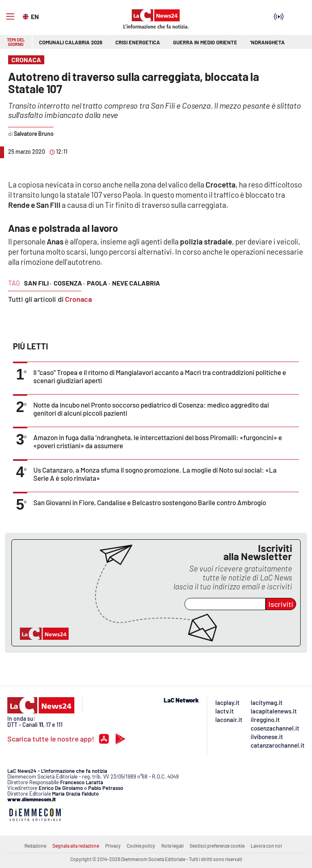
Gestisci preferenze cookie (217, 846)
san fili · (38, 283)
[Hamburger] (10, 17)
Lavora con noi (266, 846)
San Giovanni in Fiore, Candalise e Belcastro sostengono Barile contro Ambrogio (150, 502)
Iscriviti (281, 604)
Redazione (35, 846)
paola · (99, 283)
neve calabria (136, 283)
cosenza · (69, 283)
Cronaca (78, 299)
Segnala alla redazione (76, 846)
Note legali (172, 846)
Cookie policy (141, 846)
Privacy (113, 846)
